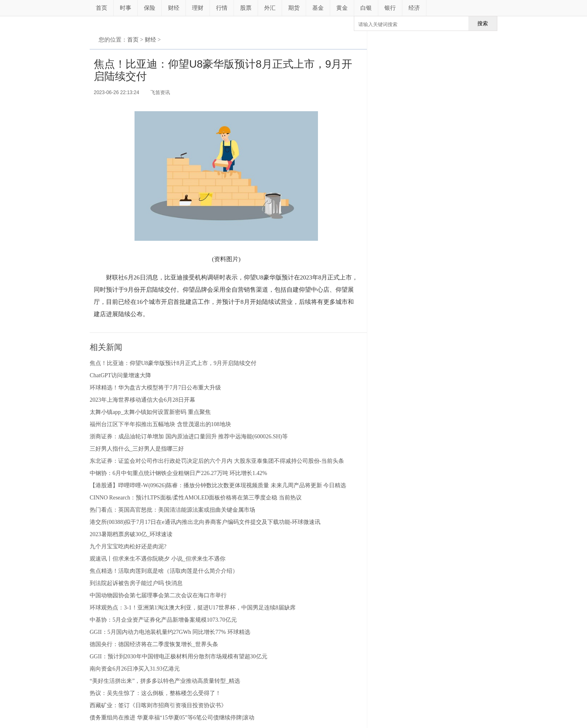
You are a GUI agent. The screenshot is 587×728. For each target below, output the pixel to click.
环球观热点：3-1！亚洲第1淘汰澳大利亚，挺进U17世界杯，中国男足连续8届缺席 (193, 608)
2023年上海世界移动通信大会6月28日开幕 (142, 400)
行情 (222, 8)
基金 (318, 8)
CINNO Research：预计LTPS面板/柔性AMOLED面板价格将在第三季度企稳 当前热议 (196, 498)
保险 (150, 8)
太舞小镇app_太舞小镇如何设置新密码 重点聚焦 (150, 412)
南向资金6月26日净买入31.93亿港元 (135, 669)
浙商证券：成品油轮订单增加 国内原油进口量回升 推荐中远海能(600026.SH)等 (189, 437)
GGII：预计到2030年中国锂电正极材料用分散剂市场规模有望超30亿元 (179, 657)
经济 (414, 8)
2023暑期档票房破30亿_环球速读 (131, 534)
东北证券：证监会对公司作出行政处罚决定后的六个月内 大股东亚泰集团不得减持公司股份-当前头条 (217, 461)
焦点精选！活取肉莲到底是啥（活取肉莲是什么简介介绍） (164, 571)
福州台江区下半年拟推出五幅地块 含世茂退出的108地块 (160, 424)
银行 (390, 8)
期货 (294, 8)
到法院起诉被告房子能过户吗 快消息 (136, 583)
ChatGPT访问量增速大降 (120, 375)
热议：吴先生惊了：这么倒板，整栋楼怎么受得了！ (155, 693)
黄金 (342, 8)
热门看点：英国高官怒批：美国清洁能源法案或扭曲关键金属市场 (172, 510)
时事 (126, 8)
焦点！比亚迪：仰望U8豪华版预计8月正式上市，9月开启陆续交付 (173, 363)
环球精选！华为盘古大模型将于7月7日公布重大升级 (155, 388)
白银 (366, 8)
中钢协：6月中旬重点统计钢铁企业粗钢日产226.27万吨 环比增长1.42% (178, 473)
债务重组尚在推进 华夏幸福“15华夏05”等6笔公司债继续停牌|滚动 (172, 718)
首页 (102, 8)
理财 (198, 8)
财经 (174, 8)
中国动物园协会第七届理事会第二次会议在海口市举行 (158, 595)
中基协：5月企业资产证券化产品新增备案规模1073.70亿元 (163, 620)
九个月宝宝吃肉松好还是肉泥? (128, 547)
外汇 (270, 8)
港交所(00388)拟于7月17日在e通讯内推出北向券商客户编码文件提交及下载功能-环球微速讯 (205, 522)
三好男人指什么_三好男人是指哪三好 (137, 449)
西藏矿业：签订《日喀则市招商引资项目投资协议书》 (158, 705)
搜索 (483, 23)
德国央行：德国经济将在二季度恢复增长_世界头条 (154, 644)
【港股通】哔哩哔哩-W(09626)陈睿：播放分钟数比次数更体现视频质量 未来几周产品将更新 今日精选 (218, 485)
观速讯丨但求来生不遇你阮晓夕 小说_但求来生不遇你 (158, 559)
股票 (246, 8)
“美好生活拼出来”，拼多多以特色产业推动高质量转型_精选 (165, 681)
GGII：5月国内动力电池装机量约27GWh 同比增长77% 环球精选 (170, 632)
